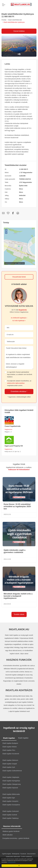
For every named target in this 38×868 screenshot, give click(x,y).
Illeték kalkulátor (8, 835)
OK (19, 866)
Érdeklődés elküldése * (19, 391)
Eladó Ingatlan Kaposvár (10, 788)
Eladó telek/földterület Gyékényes (14, 22)
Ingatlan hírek (19, 464)
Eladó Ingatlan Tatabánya (11, 818)
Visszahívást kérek (19, 277)
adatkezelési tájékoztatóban (16, 383)
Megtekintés (23, 310)
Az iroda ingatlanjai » (19, 321)
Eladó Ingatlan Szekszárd (11, 811)
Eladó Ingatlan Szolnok (10, 815)
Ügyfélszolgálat (6, 854)
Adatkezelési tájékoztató (13, 857)
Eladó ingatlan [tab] (9, 738)
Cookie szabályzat (26, 857)
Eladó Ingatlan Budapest (10, 743)
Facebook (23, 854)
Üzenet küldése (19, 31)
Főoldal (4, 20)
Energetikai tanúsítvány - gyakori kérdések (16, 838)
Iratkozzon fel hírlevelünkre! (19, 470)
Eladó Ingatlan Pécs (9, 750)
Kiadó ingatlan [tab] (23, 738)
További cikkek (19, 614)
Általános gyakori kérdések (11, 831)
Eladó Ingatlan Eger (9, 798)
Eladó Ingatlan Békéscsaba (11, 794)
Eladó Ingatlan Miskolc (10, 747)
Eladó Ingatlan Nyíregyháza (11, 781)
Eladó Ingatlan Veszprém (10, 801)
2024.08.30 (7, 604)
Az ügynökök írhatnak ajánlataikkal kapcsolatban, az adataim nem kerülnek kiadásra (20, 374)
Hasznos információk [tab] (12, 826)
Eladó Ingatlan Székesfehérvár (12, 771)
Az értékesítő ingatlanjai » (19, 318)
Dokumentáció (31, 854)
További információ (12, 862)
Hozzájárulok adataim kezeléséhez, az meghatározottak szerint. (19, 383)
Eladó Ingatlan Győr (9, 767)
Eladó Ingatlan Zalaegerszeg (12, 784)
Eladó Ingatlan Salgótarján (11, 777)
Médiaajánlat (16, 854)
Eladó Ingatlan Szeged (10, 764)
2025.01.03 (7, 514)
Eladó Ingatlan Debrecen (10, 760)
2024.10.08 (7, 559)
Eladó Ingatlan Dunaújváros (11, 805)
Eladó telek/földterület (15, 20)
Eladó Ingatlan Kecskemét (11, 754)
